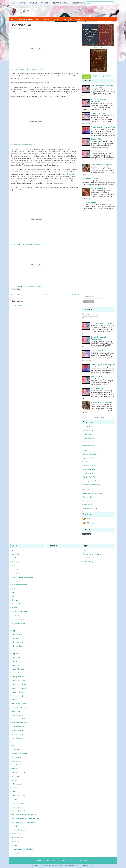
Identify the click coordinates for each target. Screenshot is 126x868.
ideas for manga (17, 715)
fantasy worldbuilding (19, 688)
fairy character (17, 635)
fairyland (15, 661)
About (13, 3)
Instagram (68, 19)
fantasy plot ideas (18, 669)
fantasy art (16, 665)
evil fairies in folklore (19, 619)
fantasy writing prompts (21, 696)
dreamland (16, 608)
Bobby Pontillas (89, 442)
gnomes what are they (20, 704)
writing (14, 845)
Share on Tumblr (86, 534)
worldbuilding (17, 834)
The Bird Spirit (16, 286)
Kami (85, 450)
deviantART (40, 69)
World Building (88, 562)
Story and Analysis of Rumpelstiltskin (98, 101)
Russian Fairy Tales (90, 477)
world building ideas (19, 830)
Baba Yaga (15, 562)
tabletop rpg (16, 784)
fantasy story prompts (20, 681)
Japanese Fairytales (90, 458)
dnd (13, 592)
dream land (16, 604)
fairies (14, 627)
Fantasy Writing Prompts (60, 3)
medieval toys (17, 761)
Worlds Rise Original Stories (93, 493)
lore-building (16, 749)
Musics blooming (17, 69)
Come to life (15, 244)
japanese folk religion (19, 723)
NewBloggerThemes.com (88, 866)
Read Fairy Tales (89, 489)
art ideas (15, 558)
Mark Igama (87, 434)
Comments (88, 318)
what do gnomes (18, 807)
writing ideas (16, 853)
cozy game (16, 569)
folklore (15, 700)
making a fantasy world (20, 753)
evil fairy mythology (19, 623)
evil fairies (15, 615)
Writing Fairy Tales (90, 558)
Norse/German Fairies (91, 501)
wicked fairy (16, 826)
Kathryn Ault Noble (90, 438)
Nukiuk (88, 519)
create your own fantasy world (22, 577)
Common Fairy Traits (98, 113)
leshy (14, 746)
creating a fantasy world (20, 581)
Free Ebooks (99, 48)
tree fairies (16, 788)
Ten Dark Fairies (97, 139)
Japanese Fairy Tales (19, 719)
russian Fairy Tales (18, 772)
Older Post (76, 294)
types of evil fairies (19, 795)
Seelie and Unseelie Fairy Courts (102, 165)
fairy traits (16, 654)
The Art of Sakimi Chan (21, 25)
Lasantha (57, 866)
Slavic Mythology (89, 469)
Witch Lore (45, 3)
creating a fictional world (21, 585)
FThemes (40, 866)
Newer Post (15, 294)
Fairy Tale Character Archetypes (102, 86)
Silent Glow (35, 78)
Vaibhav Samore (91, 523)
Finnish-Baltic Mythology (92, 485)
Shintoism (15, 776)
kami (14, 742)
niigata (14, 769)
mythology (16, 765)
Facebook (57, 19)
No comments (24, 29)
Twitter (80, 19)
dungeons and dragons (20, 612)
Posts (86, 314)
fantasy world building (20, 684)
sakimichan (30, 69)
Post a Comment (18, 305)
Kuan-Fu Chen (88, 430)
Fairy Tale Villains (97, 151)
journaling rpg (17, 738)
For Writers (33, 3)
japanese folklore (18, 727)
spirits (14, 780)
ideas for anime (17, 711)
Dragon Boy (71, 174)
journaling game (17, 734)
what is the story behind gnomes (23, 822)
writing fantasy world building (22, 849)
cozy (13, 566)
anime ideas (16, 554)
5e (13, 550)
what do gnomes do (19, 811)
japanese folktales (18, 730)
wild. (12, 145)
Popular (87, 77)
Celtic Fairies (88, 505)
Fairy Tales (22, 3)
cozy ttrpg (16, 573)
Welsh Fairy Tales (89, 466)
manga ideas (16, 757)
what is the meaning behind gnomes (24, 815)
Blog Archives (106, 76)
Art (38, 19)
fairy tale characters (19, 642)
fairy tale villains (18, 646)
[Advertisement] (91, 11)
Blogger (103, 417)
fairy (13, 631)
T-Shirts (46, 19)
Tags (95, 76)
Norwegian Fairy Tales (91, 481)
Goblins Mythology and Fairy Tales (103, 127)
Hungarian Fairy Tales (20, 707)
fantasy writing (17, 692)
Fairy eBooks (87, 497)
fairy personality (18, 638)
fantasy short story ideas (21, 673)
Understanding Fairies (25, 19)
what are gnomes (18, 803)
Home (12, 19)
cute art (15, 589)
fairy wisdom (16, 658)
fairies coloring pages (79, 3)
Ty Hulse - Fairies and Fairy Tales (62, 860)
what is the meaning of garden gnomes (25, 818)
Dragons (15, 600)
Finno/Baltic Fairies (90, 509)
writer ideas (16, 841)
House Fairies (91, 202)
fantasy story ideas (19, 677)
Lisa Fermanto (88, 427)
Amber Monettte (89, 446)
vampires (15, 799)
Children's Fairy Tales (90, 454)
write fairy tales (17, 838)
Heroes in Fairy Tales (98, 189)
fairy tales (15, 650)
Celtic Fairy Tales (89, 473)
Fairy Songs (87, 462)
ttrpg (14, 792)
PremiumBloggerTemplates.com (70, 866)
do (13, 596)
